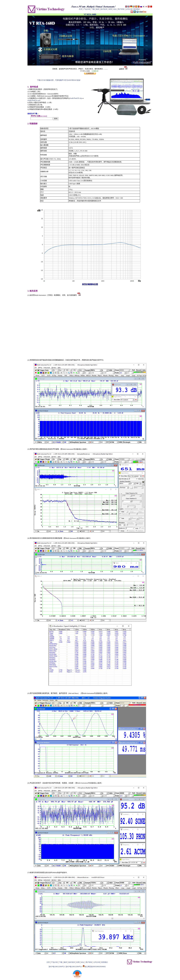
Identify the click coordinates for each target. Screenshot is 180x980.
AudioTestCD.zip (76, 98)
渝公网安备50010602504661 (95, 967)
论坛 (115, 9)
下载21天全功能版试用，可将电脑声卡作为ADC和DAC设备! (59, 80)
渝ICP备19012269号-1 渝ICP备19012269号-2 (66, 967)
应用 (110, 9)
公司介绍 (129, 9)
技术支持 (104, 9)
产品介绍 (87, 9)
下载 (93, 9)
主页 (80, 9)
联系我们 (137, 9)
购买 (98, 9)
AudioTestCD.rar (34, 100)
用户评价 (121, 9)
